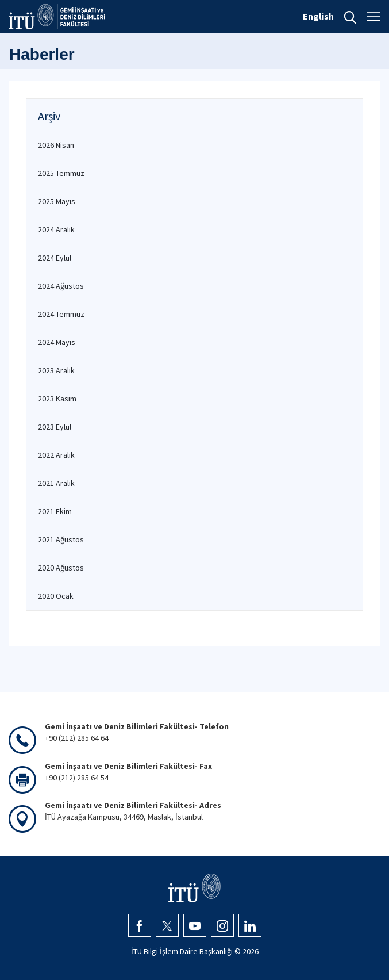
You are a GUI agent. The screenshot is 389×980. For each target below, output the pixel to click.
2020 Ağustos (61, 568)
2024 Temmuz (61, 314)
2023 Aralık (56, 370)
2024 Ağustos (61, 286)
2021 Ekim (55, 511)
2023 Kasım (57, 399)
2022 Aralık (56, 455)
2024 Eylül (55, 258)
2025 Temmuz (61, 173)
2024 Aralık (56, 229)
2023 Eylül (55, 427)
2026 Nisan (56, 145)
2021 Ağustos (61, 539)
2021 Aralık (56, 483)
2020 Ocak (56, 596)
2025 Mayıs (57, 201)
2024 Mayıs (57, 342)
